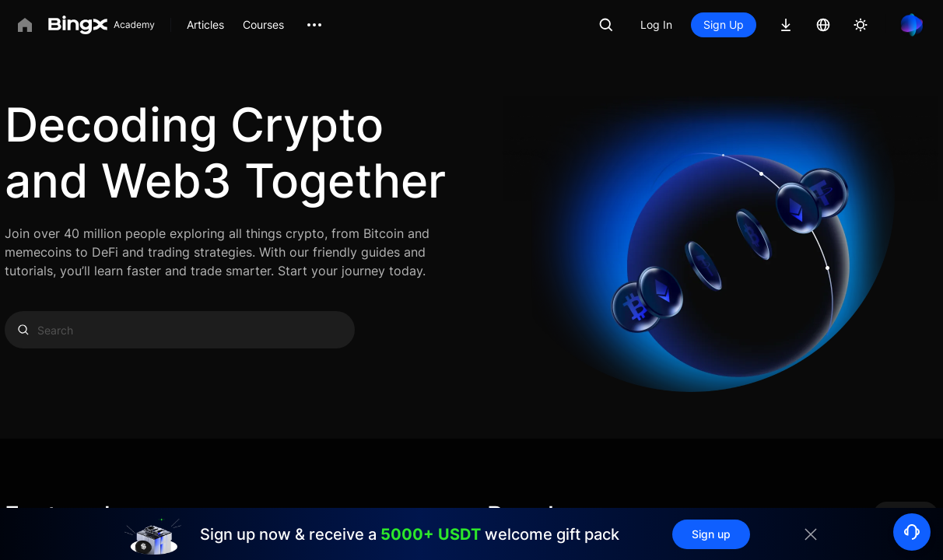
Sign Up (724, 24)
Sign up (711, 534)
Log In (656, 24)
